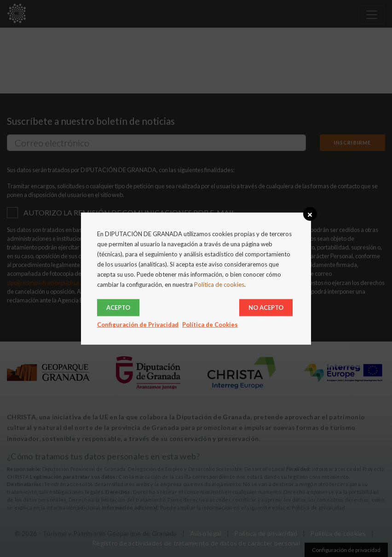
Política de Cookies (210, 324)
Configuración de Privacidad (138, 324)
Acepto (118, 307)
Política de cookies (219, 284)
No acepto (266, 307)
